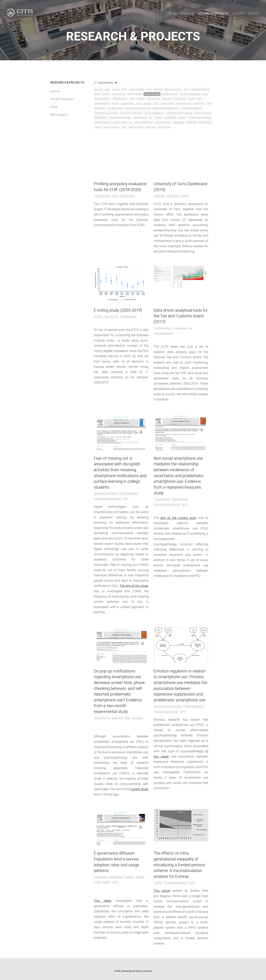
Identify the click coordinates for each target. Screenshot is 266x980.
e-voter (115, 104)
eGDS (199, 99)
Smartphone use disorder (106, 113)
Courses (238, 13)
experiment (100, 108)
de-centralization (102, 104)
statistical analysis (173, 89)
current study (139, 789)
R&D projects (59, 115)
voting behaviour (102, 99)
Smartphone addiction (192, 108)
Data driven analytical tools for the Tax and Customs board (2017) (181, 316)
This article (162, 891)
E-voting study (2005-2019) (118, 310)
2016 (124, 89)
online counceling (203, 113)
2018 (132, 99)
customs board (120, 122)
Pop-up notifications (154, 113)
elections (158, 89)
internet (158, 118)
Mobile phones (140, 118)
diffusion (141, 99)
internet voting (119, 94)
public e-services (137, 89)
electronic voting (152, 94)
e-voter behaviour (163, 122)
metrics (98, 127)
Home (173, 13)
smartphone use (184, 104)
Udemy (106, 94)
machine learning (103, 122)
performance (170, 118)
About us (187, 13)
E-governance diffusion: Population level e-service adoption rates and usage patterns (116, 862)
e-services (167, 99)
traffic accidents (120, 99)
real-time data (205, 122)
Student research (62, 99)
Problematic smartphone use (166, 108)
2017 (186, 89)
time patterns (101, 118)
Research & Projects (213, 13)
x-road (138, 104)
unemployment (136, 127)
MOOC (98, 94)
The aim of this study (134, 586)
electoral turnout (170, 94)
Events (253, 13)
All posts (99, 89)
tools (124, 127)
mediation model (115, 108)
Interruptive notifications (131, 113)
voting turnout (167, 104)
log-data (147, 104)
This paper (103, 901)
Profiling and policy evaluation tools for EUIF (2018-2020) (120, 187)
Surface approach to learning (179, 113)
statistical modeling (200, 89)
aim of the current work (178, 518)
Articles (55, 91)
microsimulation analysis (200, 118)
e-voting (116, 89)
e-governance (127, 104)
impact (191, 99)
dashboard (191, 122)
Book (107, 89)
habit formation (135, 94)
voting (205, 94)
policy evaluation (112, 127)
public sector (180, 99)
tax (131, 122)
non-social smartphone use (138, 108)
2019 (156, 104)
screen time (199, 104)
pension (182, 118)
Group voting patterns (190, 94)
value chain (151, 127)
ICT (151, 118)
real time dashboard (143, 122)
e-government (154, 99)
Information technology (120, 118)
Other (54, 107)
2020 (209, 104)
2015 (149, 89)
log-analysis (179, 122)
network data (164, 127)
